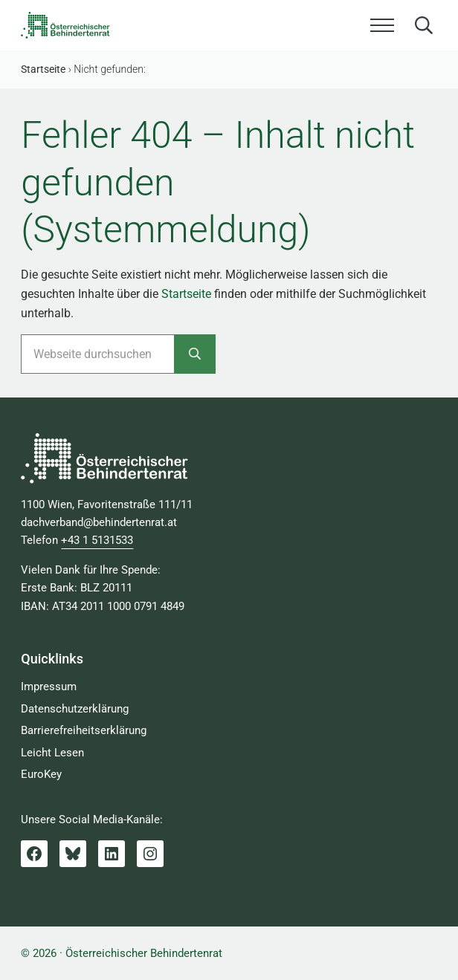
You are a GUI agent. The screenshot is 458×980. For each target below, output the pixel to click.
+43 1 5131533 (97, 540)
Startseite (186, 294)
